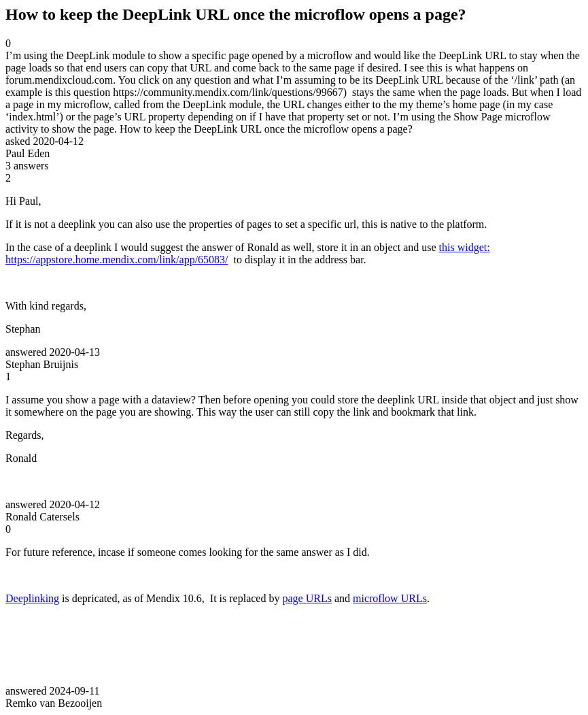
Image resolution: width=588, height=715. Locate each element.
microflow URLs (390, 598)
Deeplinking (32, 598)
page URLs (307, 598)
